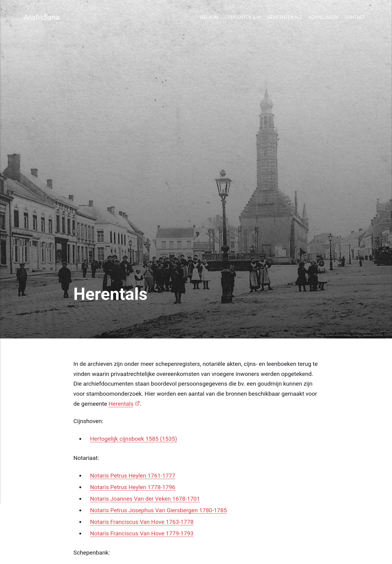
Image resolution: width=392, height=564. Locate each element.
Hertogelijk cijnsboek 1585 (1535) (134, 439)
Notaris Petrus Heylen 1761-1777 (133, 476)
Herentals (121, 404)
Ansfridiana (42, 17)
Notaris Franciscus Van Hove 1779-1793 (142, 533)
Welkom (209, 17)
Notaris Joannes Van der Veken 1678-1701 (145, 499)
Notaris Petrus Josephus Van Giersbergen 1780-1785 (159, 510)
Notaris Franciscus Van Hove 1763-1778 (142, 522)
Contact (355, 17)
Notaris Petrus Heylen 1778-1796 (133, 487)
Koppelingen (324, 17)
